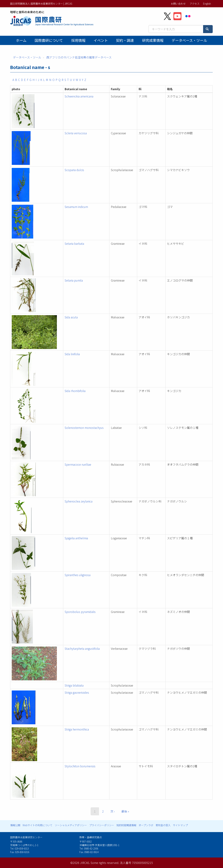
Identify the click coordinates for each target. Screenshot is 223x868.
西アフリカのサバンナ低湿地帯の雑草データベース (79, 57)
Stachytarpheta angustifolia (82, 649)
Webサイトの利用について (37, 825)
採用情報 (78, 40)
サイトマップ (180, 825)
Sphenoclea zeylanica (79, 501)
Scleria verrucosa (76, 133)
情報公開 (15, 825)
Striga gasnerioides (77, 692)
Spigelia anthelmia (76, 538)
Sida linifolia (72, 354)
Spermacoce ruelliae (78, 464)
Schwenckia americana (79, 96)
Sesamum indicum (76, 207)
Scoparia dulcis (74, 170)
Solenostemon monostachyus (84, 428)
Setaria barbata (74, 244)
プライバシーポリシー (102, 825)
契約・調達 (125, 40)
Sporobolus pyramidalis (80, 612)
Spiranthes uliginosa (78, 575)
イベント (101, 40)
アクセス (195, 4)
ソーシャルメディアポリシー (71, 825)
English (207, 4)
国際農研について (49, 40)
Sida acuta (71, 317)
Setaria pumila (74, 280)
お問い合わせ (178, 4)
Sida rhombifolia (75, 391)
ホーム (21, 40)
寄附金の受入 (163, 825)
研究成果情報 (153, 40)
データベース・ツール (189, 40)
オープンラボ (146, 825)
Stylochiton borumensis (80, 766)
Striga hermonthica (77, 729)
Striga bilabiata (74, 685)
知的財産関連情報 (126, 825)
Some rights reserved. (105, 863)
